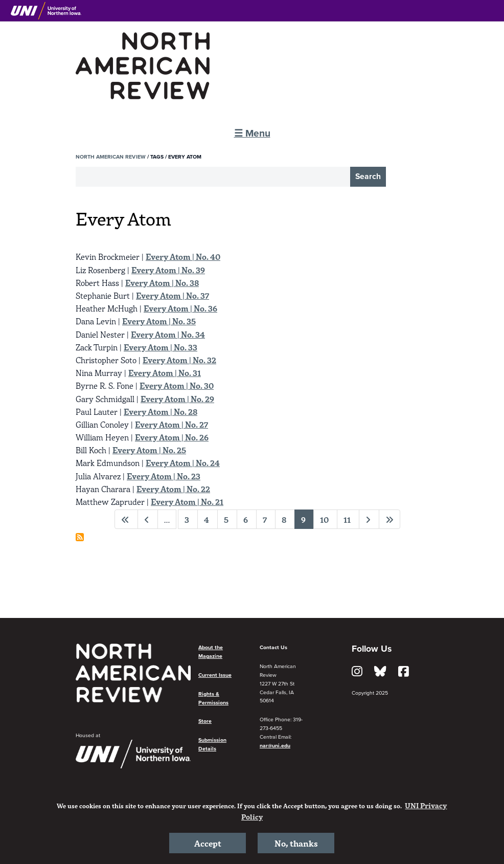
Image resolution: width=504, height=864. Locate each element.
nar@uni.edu (275, 746)
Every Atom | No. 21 (187, 501)
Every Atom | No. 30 (177, 385)
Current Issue (215, 675)
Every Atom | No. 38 (162, 282)
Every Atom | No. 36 (180, 308)
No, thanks (296, 843)
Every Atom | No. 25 (149, 450)
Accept (208, 843)
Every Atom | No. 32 (179, 360)
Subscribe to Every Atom (80, 537)
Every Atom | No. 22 (173, 489)
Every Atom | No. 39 (168, 270)
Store (205, 721)
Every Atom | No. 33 (161, 347)
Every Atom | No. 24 (183, 462)
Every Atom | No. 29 (177, 398)
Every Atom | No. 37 (173, 295)
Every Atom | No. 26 (172, 437)
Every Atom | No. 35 (159, 321)
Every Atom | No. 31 (165, 372)
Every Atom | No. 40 (183, 256)
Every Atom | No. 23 (164, 476)
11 (347, 519)
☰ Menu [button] (252, 133)
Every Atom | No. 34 (168, 334)
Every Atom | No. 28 (161, 411)
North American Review (111, 157)
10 (324, 519)
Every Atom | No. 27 (171, 424)
